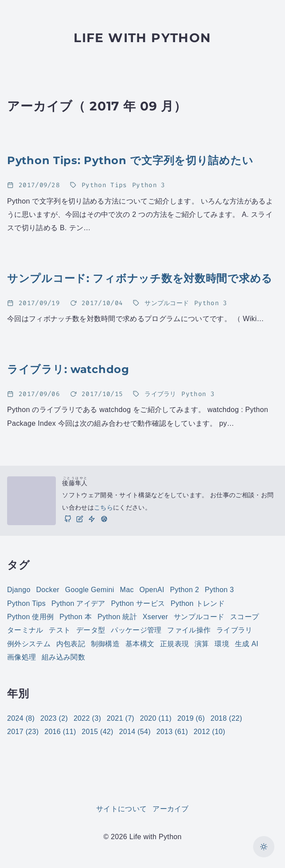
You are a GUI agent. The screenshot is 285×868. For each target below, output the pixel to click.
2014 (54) (135, 732)
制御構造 (105, 644)
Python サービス (138, 603)
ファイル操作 (189, 630)
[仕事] (92, 519)
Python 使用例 (30, 617)
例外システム (29, 644)
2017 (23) (23, 732)
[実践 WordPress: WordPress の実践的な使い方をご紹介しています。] (104, 519)
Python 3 (219, 590)
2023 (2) (54, 718)
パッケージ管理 (136, 630)
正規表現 (174, 644)
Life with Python (142, 38)
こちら (103, 507)
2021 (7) (121, 718)
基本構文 (140, 644)
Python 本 (76, 617)
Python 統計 (117, 617)
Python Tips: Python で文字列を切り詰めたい (130, 160)
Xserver (155, 617)
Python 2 (184, 590)
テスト (60, 630)
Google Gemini (90, 590)
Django (19, 590)
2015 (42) (97, 732)
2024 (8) (21, 718)
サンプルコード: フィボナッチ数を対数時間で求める (140, 278)
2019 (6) (191, 718)
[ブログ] (80, 519)
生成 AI (247, 644)
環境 (222, 644)
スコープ (244, 617)
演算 (202, 644)
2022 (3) (87, 718)
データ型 (91, 630)
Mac (127, 590)
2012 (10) (209, 732)
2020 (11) (156, 718)
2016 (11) (60, 732)
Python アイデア (78, 603)
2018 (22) (226, 718)
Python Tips (26, 603)
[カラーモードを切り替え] (264, 847)
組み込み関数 (63, 657)
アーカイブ (171, 809)
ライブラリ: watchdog (68, 369)
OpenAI (152, 590)
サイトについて (121, 809)
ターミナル (25, 630)
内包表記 (71, 644)
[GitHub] (67, 519)
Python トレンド (198, 603)
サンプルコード (199, 617)
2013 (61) (172, 732)
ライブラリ (234, 630)
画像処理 (21, 657)
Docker (48, 590)
